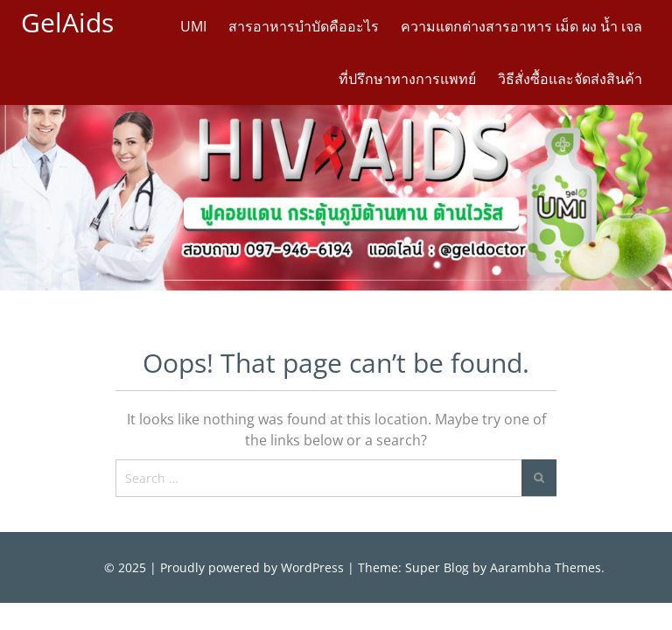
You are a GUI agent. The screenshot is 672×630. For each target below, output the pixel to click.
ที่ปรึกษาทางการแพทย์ (407, 79)
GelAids (67, 22)
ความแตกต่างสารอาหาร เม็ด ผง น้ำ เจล (521, 26)
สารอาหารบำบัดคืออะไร (304, 26)
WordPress (312, 567)
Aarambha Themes (546, 567)
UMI (193, 26)
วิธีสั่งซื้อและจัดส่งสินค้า (570, 79)
